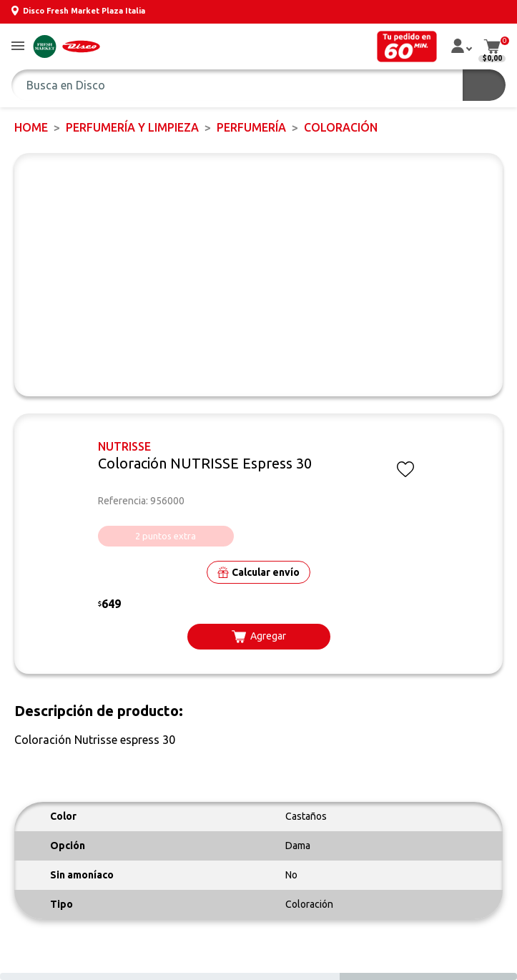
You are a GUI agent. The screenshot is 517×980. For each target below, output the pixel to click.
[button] (18, 47)
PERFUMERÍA (251, 127)
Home (31, 127)
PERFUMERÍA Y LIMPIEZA (132, 127)
